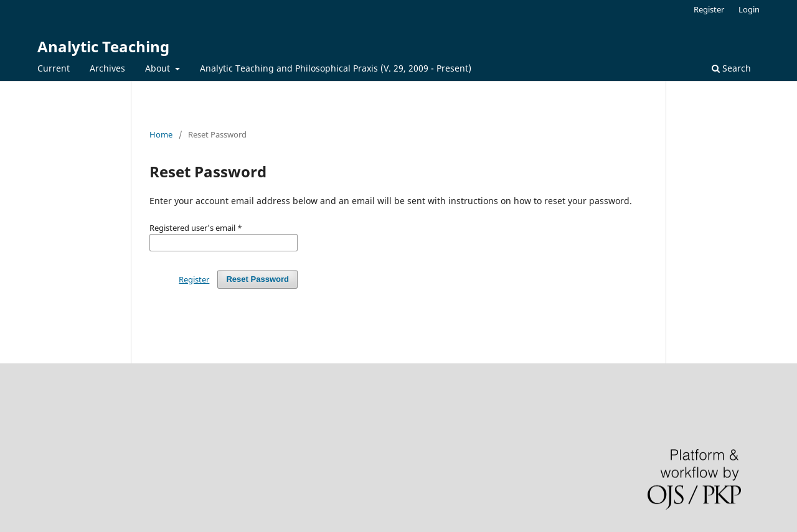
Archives (107, 68)
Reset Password (257, 279)
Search (731, 68)
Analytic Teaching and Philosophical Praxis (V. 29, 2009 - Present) (336, 68)
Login (749, 9)
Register (709, 9)
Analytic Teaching (103, 46)
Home (161, 134)
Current (54, 68)
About (159, 68)
